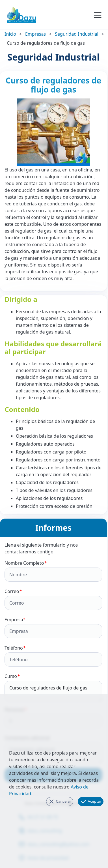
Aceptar (91, 802)
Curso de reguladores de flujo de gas (53, 691)
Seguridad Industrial (76, 34)
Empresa (53, 627)
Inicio (10, 34)
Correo (53, 599)
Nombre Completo (53, 571)
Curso (53, 687)
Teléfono (53, 656)
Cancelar (60, 802)
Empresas (35, 34)
